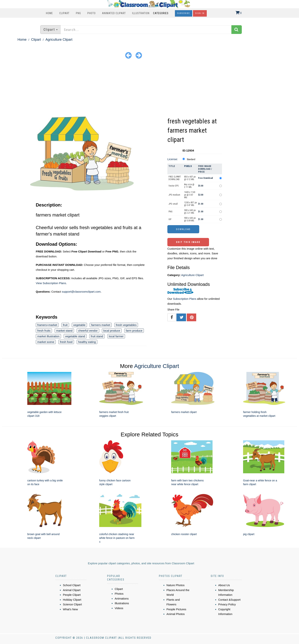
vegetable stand (75, 336)
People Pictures (176, 609)
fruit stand (97, 336)
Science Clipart (72, 604)
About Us (224, 585)
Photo (92, 13)
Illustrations (122, 603)
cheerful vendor (88, 331)
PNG (78, 13)
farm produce (134, 331)
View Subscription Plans (51, 283)
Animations (122, 598)
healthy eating (87, 342)
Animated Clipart (114, 13)
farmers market (101, 325)
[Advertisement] (149, 88)
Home (49, 13)
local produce (112, 331)
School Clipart (72, 585)
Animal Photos (176, 614)
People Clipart (72, 595)
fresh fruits (44, 331)
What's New (70, 609)
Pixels (188, 166)
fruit (65, 325)
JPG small (173, 204)
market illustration (48, 336)
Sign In (200, 13)
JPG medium (174, 195)
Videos (119, 608)
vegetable (79, 325)
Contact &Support (229, 600)
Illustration (141, 13)
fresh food (66, 342)
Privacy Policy (227, 604)
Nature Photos (175, 585)
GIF (170, 219)
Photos (119, 594)
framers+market (47, 325)
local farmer (116, 336)
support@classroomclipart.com (81, 292)
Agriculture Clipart (59, 40)
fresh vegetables (126, 325)
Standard (191, 159)
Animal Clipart (72, 590)
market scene (46, 342)
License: (173, 159)
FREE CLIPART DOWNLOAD (175, 178)
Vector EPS (174, 186)
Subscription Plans (185, 299)
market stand (64, 331)
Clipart (64, 13)
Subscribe (184, 13)
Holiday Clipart (72, 600)
